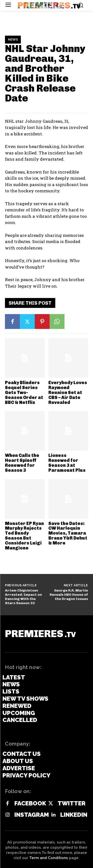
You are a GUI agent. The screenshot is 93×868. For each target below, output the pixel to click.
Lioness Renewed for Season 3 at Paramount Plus (67, 463)
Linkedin (74, 815)
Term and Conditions (49, 858)
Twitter (72, 803)
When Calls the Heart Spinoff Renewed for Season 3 (22, 463)
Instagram (32, 815)
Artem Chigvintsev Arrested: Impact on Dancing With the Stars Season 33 (23, 597)
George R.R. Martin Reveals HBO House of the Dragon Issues (69, 595)
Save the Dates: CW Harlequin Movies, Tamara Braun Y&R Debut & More (68, 533)
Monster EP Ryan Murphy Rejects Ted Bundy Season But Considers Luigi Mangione (24, 536)
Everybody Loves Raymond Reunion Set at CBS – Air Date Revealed (68, 392)
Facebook (30, 803)
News (13, 40)
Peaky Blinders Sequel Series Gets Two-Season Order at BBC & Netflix (24, 392)
